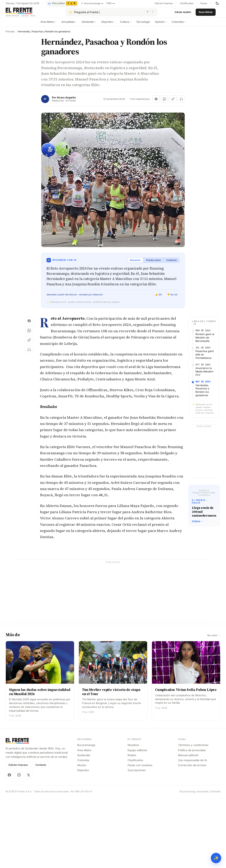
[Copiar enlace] (173, 102)
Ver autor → (214, 639)
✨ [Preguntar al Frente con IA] (216, 858)
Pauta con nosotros (140, 768)
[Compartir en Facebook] (156, 102)
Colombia (179, 25)
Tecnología (143, 25)
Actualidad (69, 25)
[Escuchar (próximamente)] (181, 102)
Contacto (41, 768)
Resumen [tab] (135, 263)
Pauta (204, 3)
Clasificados (187, 3)
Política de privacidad (192, 753)
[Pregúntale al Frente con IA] (112, 14)
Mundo (82, 768)
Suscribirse (206, 14)
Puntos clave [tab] (153, 263)
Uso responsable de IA (192, 763)
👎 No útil (172, 298)
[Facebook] (9, 778)
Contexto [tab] (171, 263)
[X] (29, 778)
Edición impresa (164, 3)
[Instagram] (19, 778)
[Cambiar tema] (217, 3)
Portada (10, 35)
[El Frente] (29, 14)
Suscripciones (137, 773)
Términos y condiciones (193, 748)
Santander (89, 25)
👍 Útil (158, 298)
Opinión (161, 25)
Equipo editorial (137, 753)
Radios (132, 758)
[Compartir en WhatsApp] (165, 102)
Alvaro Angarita (66, 101)
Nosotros (133, 748)
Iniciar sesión (183, 14)
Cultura (125, 25)
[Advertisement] (113, 597)
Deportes (108, 25)
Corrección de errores (192, 768)
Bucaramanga (86, 748)
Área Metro (48, 25)
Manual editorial (188, 758)
